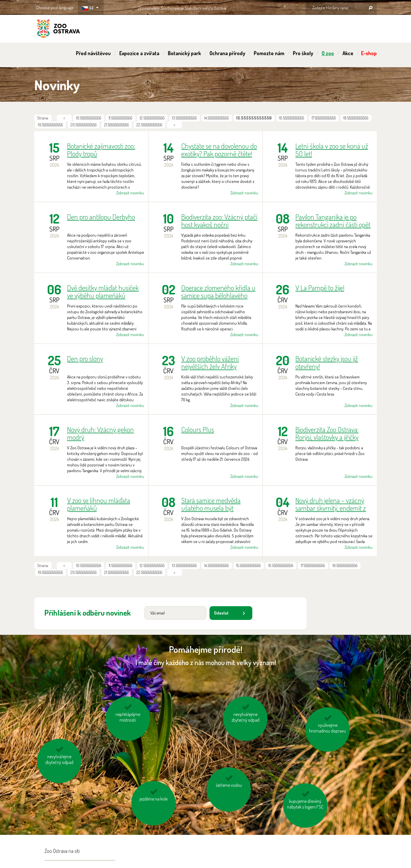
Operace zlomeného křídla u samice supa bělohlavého (218, 292)
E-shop (369, 53)
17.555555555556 (324, 118)
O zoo (328, 53)
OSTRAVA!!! (251, 7)
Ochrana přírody (227, 53)
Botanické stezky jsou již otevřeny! (327, 362)
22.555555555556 (149, 125)
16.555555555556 (292, 118)
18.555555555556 (356, 118)
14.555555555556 (217, 118)
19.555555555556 (51, 125)
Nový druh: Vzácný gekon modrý (100, 433)
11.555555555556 (121, 118)
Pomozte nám (269, 53)
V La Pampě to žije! (320, 288)
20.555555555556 (84, 125)
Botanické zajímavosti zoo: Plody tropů (101, 150)
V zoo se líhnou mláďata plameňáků (99, 504)
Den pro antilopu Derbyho (101, 217)
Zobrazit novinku (130, 193)
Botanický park (184, 53)
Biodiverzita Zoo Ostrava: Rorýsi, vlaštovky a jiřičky (327, 433)
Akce (348, 53)
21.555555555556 (117, 125)
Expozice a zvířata (139, 53)
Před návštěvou (93, 53)
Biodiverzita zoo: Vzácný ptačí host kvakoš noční (219, 221)
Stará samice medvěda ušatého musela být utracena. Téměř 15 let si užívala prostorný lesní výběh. (212, 504)
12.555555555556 (152, 118)
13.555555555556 (185, 118)
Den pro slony (85, 359)
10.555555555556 (89, 118)
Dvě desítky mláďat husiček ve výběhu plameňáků (103, 292)
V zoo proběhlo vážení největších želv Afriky (210, 362)
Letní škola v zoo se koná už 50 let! (332, 150)
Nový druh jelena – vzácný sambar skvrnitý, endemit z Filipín (331, 504)
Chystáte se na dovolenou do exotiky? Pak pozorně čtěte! (219, 150)
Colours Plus (198, 430)
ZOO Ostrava (59, 29)
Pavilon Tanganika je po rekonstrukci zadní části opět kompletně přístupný (333, 221)
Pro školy (303, 53)
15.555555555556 (249, 565)
